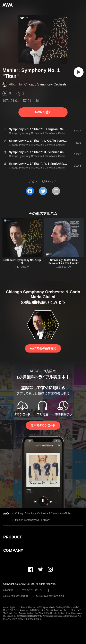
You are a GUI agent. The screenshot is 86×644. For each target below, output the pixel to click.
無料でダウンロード (43, 426)
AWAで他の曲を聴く (43, 348)
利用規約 (8, 590)
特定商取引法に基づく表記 (51, 596)
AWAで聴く (43, 112)
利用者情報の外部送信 (16, 596)
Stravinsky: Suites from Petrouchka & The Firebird (64, 262)
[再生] (79, 72)
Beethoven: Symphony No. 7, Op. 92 (22, 262)
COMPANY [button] (13, 550)
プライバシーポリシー (33, 590)
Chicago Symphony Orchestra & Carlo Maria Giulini (43, 513)
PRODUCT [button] (13, 537)
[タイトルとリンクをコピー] (56, 191)
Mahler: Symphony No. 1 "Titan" (33, 520)
